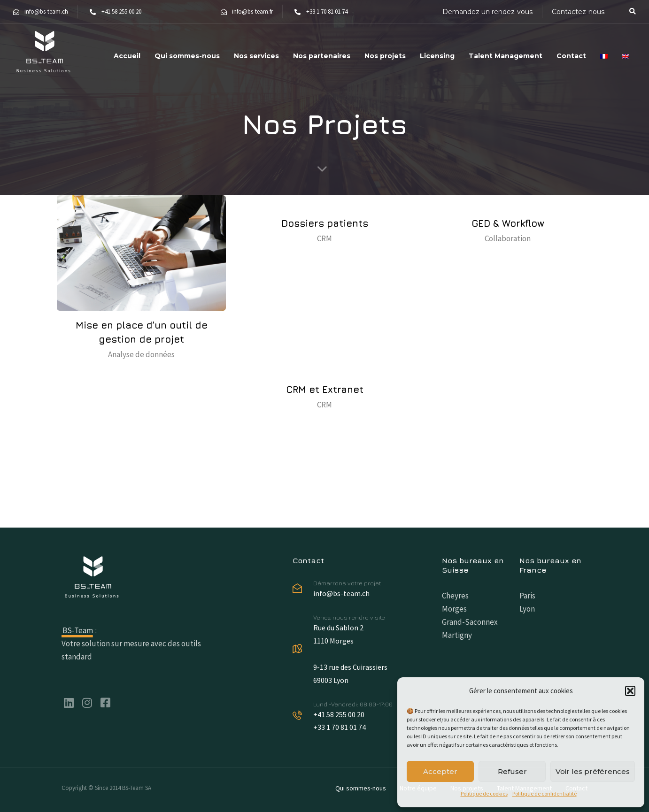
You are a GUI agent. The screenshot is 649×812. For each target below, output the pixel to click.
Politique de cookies (484, 793)
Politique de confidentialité (545, 793)
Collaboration (508, 238)
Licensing (437, 56)
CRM (324, 238)
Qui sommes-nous (187, 56)
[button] (630, 691)
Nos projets (385, 56)
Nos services (256, 56)
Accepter (440, 771)
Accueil (127, 56)
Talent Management (506, 56)
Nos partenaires (322, 56)
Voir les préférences (593, 771)
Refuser (512, 771)
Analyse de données (141, 354)
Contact (571, 56)
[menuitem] (604, 52)
